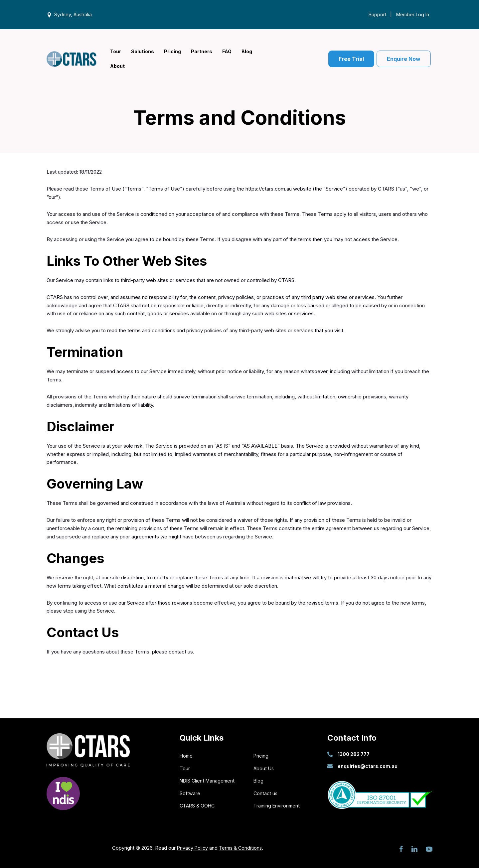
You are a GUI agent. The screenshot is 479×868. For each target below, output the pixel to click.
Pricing (261, 755)
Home (187, 755)
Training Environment (277, 805)
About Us (264, 767)
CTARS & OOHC (198, 805)
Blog (259, 780)
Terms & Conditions (241, 847)
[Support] (376, 14)
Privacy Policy (191, 847)
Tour (185, 767)
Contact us (266, 792)
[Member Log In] (411, 14)
